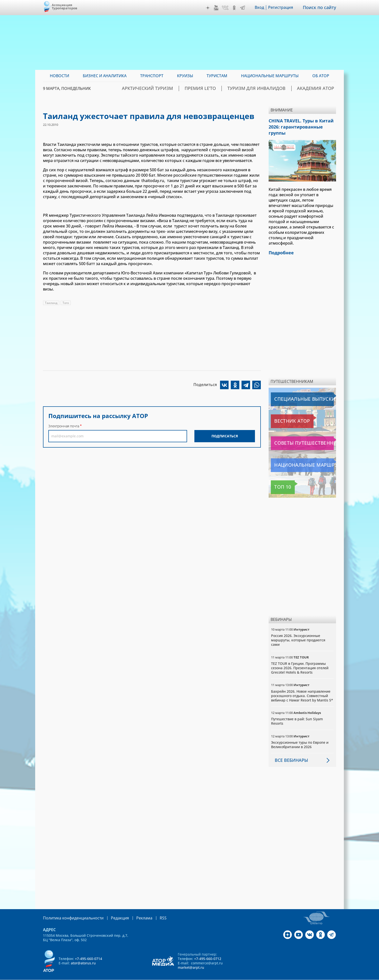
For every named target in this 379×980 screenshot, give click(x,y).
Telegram (246, 8)
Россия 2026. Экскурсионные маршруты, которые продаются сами (298, 632)
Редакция (112, 910)
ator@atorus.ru (83, 954)
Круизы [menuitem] (185, 76)
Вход (263, 8)
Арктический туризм (179, 88)
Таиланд (51, 303)
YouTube (220, 8)
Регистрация (284, 8)
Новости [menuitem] (59, 76)
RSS (152, 910)
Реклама (134, 910)
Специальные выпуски (293, 391)
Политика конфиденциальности (70, 910)
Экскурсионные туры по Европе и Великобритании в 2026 (300, 736)
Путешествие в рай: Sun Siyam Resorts (297, 713)
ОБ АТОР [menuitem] (321, 76)
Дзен (211, 8)
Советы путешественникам (297, 435)
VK (229, 8)
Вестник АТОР (285, 413)
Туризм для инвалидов (270, 88)
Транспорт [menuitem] (152, 76)
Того (66, 303)
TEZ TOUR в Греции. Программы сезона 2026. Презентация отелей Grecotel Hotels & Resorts (300, 660)
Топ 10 (278, 479)
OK (238, 8)
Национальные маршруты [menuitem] (270, 76)
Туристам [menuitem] (217, 76)
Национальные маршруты (297, 457)
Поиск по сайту (321, 8)
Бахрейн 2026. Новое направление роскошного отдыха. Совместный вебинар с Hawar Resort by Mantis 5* (302, 687)
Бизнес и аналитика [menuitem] (105, 76)
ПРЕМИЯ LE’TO (223, 88)
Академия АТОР (320, 88)
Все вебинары (289, 752)
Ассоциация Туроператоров (65, 6)
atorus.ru (290, 976)
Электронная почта (64, 426)
